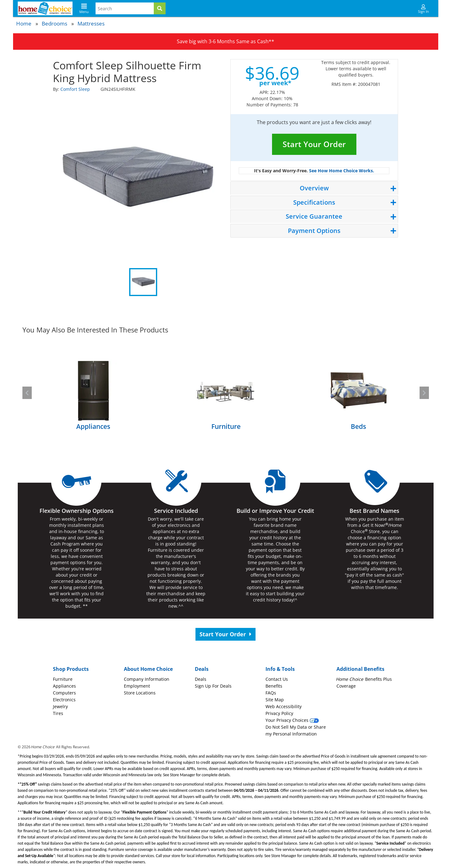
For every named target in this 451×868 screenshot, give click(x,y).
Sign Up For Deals (213, 686)
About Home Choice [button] (148, 669)
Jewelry (60, 706)
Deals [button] (202, 669)
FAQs (271, 693)
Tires (58, 713)
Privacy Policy (279, 713)
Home (24, 23)
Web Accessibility (284, 706)
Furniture (63, 679)
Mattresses (91, 23)
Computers (64, 693)
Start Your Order (314, 144)
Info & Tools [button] (280, 669)
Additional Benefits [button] (360, 669)
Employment (137, 686)
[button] (27, 393)
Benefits (274, 686)
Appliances (64, 686)
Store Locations (140, 693)
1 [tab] (143, 282)
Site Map (275, 700)
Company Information (147, 679)
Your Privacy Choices (292, 720)
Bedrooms (54, 23)
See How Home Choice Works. (342, 171)
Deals (201, 679)
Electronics (64, 700)
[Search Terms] (125, 8)
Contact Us (277, 679)
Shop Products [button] (71, 669)
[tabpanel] (137, 179)
